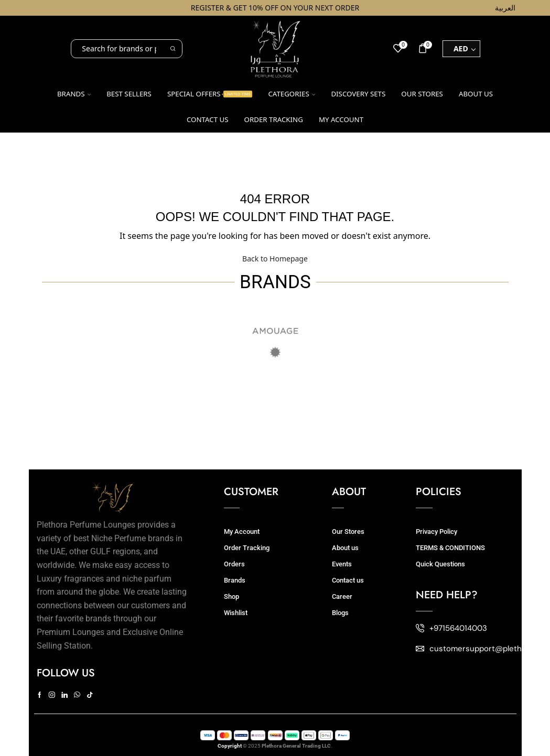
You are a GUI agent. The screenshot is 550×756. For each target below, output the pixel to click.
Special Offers (210, 94)
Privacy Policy (436, 532)
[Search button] (173, 49)
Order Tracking (274, 119)
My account (341, 119)
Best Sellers (129, 94)
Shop (231, 596)
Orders (234, 564)
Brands (74, 94)
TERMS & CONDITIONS (450, 548)
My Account (242, 532)
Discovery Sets (358, 94)
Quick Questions (440, 564)
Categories (292, 94)
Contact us (208, 119)
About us (476, 94)
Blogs (340, 613)
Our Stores (422, 94)
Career (342, 596)
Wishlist (236, 613)
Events (342, 564)
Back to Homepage (275, 259)
